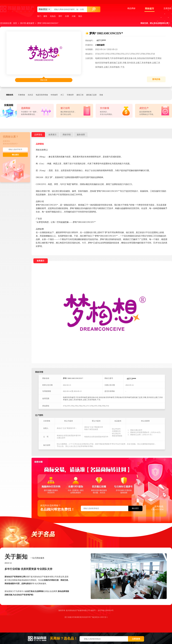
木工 (62, 95)
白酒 (67, 16)
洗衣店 (30, 95)
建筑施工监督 (91, 95)
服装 (45, 16)
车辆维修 (21, 95)
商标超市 (149, 9)
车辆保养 (70, 95)
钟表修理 (54, 95)
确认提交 (15, 155)
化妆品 (53, 16)
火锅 (74, 16)
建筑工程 (80, 95)
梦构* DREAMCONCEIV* (48, 23)
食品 (80, 16)
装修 (101, 95)
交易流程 (168, 8)
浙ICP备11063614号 (106, 610)
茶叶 (60, 16)
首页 (15, 23)
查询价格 (156, 79)
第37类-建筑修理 (27, 23)
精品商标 (131, 8)
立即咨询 (136, 639)
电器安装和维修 (42, 95)
